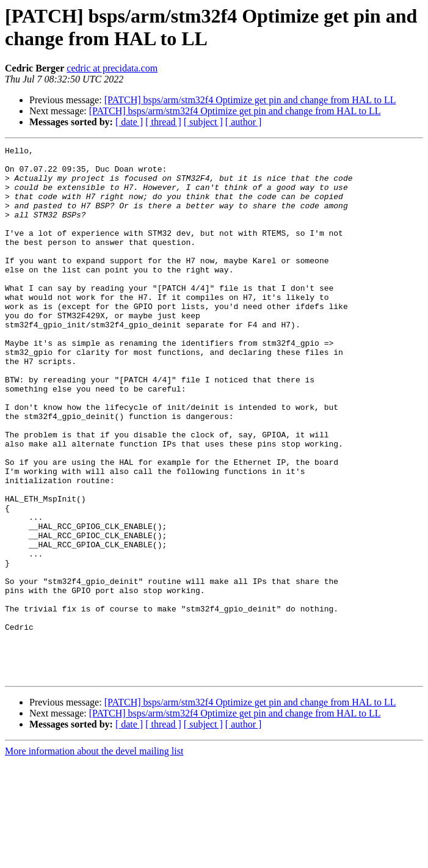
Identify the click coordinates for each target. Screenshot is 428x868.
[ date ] (129, 122)
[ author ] (244, 122)
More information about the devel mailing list (94, 857)
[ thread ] (163, 122)
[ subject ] (203, 122)
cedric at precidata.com (112, 68)
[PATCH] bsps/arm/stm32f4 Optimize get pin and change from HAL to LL (250, 100)
